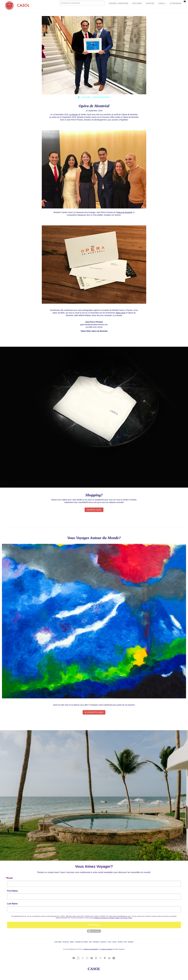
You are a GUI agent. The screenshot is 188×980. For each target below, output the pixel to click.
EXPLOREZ (137, 3)
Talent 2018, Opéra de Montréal (94, 331)
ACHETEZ (150, 3)
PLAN (109, 942)
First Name (12, 891)
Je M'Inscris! (94, 925)
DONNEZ (131, 942)
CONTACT (103, 942)
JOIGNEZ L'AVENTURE (118, 3)
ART (125, 942)
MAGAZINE (86, 97)
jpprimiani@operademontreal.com (94, 325)
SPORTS (120, 942)
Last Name (12, 904)
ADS (90, 942)
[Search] (82, 3)
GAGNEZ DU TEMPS (81, 942)
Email (10, 878)
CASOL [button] (162, 3)
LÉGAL (114, 942)
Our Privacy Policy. (126, 918)
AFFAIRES (96, 942)
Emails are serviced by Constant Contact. (107, 918)
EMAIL (72, 942)
